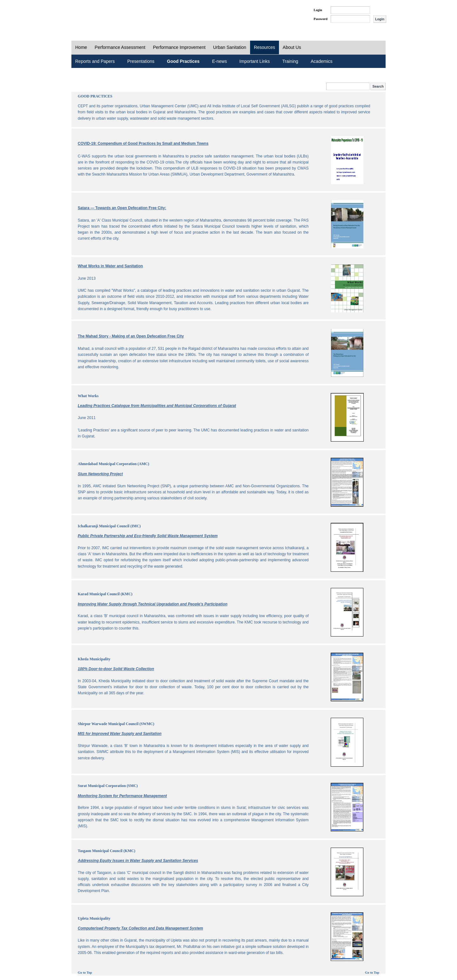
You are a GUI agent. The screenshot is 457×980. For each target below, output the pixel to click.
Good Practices (183, 61)
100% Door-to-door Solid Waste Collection (116, 669)
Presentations (141, 61)
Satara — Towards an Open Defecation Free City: (122, 208)
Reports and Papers (95, 61)
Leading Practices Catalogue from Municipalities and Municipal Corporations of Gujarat (157, 406)
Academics (321, 61)
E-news (219, 61)
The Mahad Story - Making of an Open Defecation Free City (131, 336)
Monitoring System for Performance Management (122, 796)
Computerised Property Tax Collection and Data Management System (140, 928)
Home (81, 47)
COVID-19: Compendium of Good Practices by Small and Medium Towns (143, 143)
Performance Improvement (179, 47)
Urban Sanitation (230, 47)
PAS (93, 15)
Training (290, 61)
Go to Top (85, 973)
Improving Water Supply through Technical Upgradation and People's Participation (153, 604)
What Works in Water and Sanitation (110, 266)
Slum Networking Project (100, 474)
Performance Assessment (120, 47)
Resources (265, 47)
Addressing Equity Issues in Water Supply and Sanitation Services (138, 861)
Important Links (255, 61)
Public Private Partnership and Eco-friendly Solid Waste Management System (148, 536)
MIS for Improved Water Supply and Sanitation (120, 734)
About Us (292, 47)
